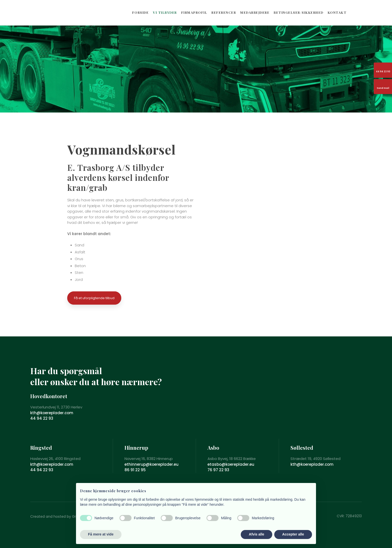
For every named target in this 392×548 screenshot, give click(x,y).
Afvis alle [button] (256, 534)
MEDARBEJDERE (255, 12)
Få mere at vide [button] (101, 534)
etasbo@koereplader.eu (231, 464)
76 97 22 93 (218, 470)
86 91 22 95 (135, 470)
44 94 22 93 (42, 418)
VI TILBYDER (165, 12)
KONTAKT (337, 12)
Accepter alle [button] (293, 534)
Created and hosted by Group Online (63, 516)
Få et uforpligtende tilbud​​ (94, 298)
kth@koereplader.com (52, 413)
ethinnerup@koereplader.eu (151, 464)
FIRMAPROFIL (194, 12)
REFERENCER (224, 12)
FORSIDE (141, 12)
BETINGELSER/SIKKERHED (299, 12)
